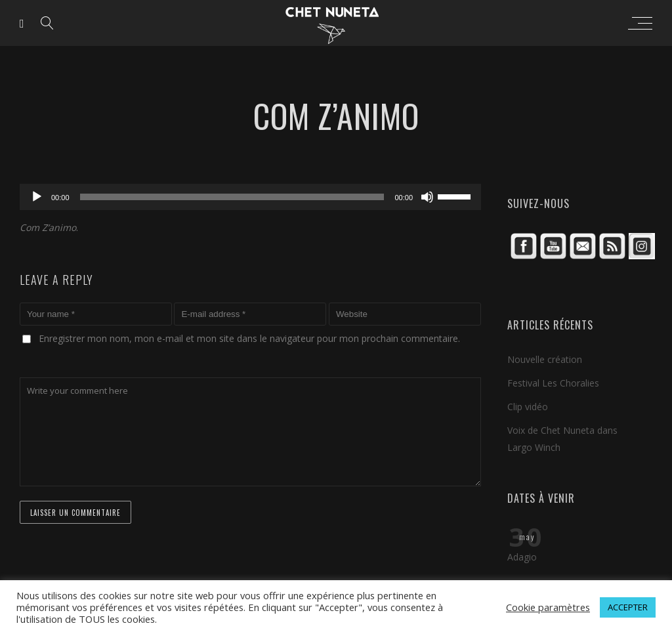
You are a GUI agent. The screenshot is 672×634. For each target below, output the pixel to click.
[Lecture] (37, 197)
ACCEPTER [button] (628, 607)
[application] (250, 197)
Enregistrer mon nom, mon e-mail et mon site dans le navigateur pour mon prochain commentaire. (249, 338)
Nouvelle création (545, 359)
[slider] (232, 197)
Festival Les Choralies (553, 383)
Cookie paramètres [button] (548, 607)
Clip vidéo (528, 407)
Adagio (522, 557)
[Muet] (427, 197)
